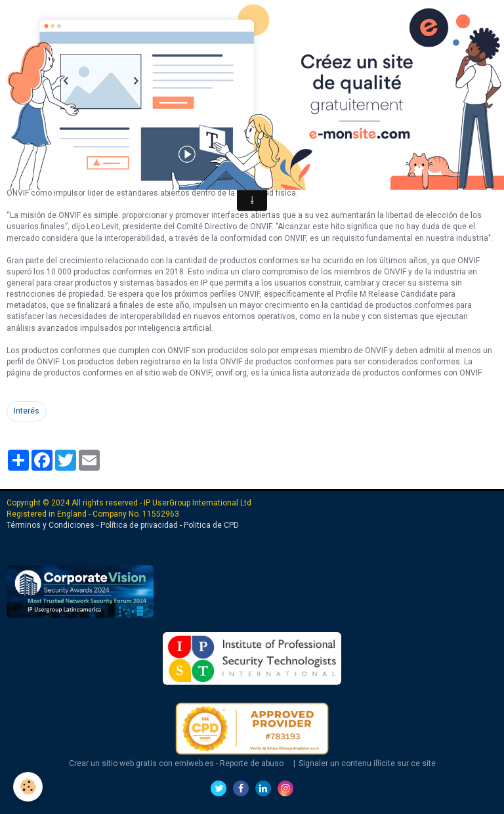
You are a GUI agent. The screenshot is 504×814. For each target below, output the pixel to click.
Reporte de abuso (252, 763)
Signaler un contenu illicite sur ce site (367, 763)
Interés (27, 411)
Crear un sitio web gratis (113, 763)
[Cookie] (28, 787)
